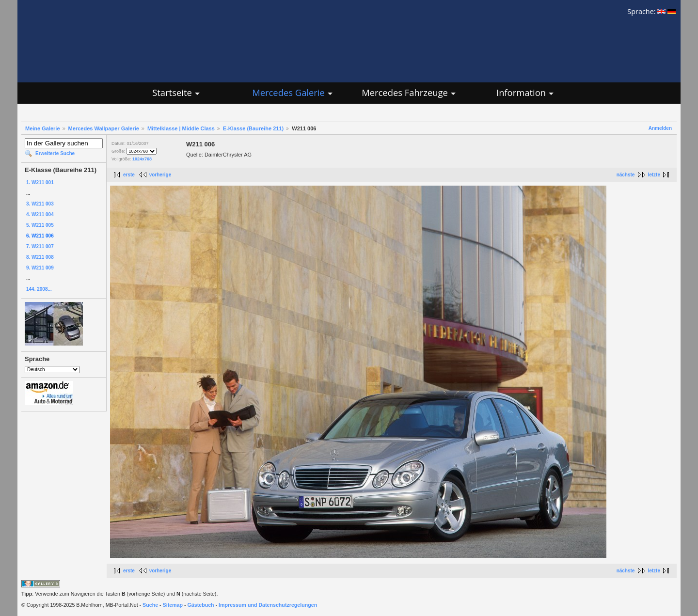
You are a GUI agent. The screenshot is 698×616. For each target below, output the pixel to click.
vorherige (160, 175)
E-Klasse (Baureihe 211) (253, 128)
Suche (150, 605)
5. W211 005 (40, 225)
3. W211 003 (40, 204)
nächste (626, 175)
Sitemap (173, 605)
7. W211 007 (40, 246)
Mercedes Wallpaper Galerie (104, 128)
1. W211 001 (40, 182)
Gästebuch (201, 605)
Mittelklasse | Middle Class (181, 128)
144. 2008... (39, 289)
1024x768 (142, 159)
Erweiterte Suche (55, 153)
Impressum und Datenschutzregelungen (268, 605)
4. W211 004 (40, 214)
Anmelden (660, 128)
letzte (654, 175)
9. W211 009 (40, 268)
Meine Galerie (43, 128)
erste (129, 175)
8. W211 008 (40, 257)
